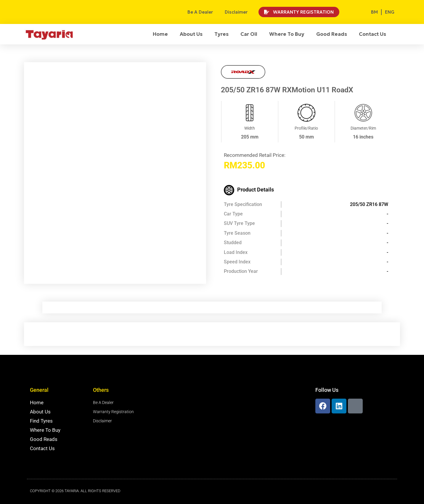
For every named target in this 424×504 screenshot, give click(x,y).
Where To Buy (287, 34)
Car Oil (249, 34)
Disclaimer (236, 12)
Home (160, 34)
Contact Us (372, 34)
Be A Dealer (200, 12)
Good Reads (332, 34)
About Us (191, 34)
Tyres (221, 34)
